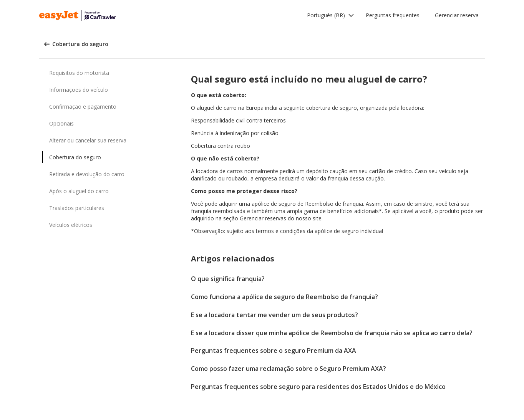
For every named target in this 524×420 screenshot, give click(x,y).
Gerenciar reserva (457, 15)
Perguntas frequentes (393, 15)
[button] (331, 15)
